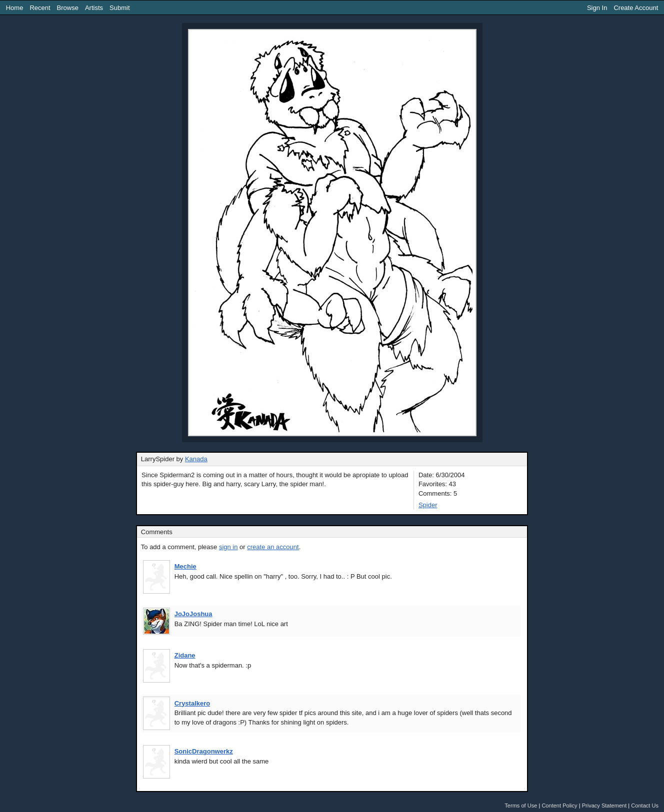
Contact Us (645, 806)
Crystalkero (192, 703)
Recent (40, 8)
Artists (94, 8)
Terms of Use (521, 806)
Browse (68, 8)
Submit (119, 8)
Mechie (185, 566)
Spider (428, 505)
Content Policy (559, 806)
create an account (273, 547)
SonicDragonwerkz (204, 751)
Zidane (185, 655)
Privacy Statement (604, 806)
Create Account (636, 8)
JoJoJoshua (193, 614)
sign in (228, 547)
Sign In (597, 8)
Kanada (196, 459)
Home (15, 8)
